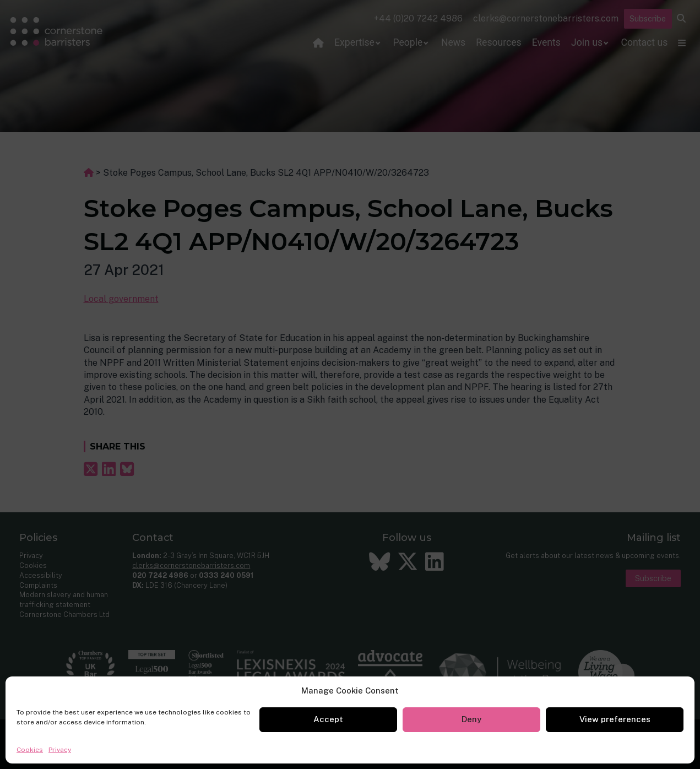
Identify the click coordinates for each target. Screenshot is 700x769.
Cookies (30, 750)
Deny (471, 719)
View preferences (615, 719)
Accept (328, 719)
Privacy (60, 750)
